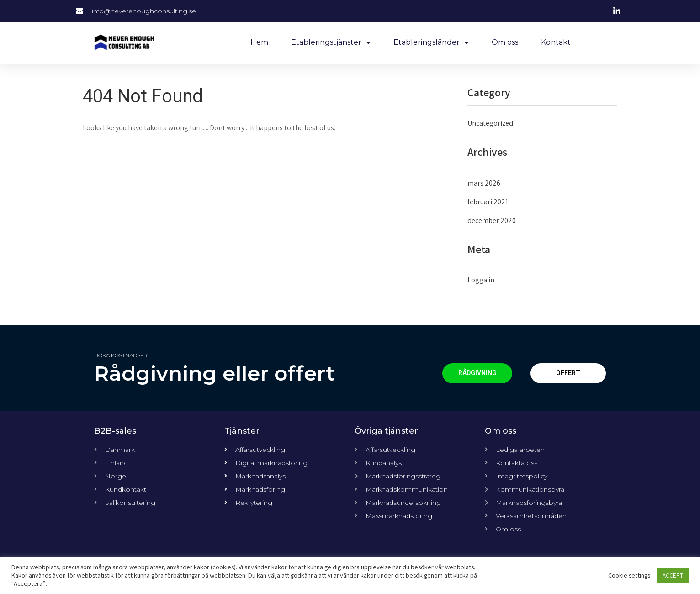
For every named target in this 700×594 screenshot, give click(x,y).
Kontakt (556, 42)
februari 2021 (488, 202)
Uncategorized (490, 123)
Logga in (481, 280)
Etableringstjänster (331, 42)
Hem (259, 42)
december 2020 (492, 220)
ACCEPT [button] (673, 575)
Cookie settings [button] (629, 575)
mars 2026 (484, 183)
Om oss (505, 42)
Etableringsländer (431, 42)
